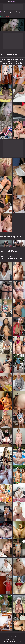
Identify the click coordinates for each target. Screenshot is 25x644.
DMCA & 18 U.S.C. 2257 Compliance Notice (13, 642)
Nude (12, 1)
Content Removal (16, 639)
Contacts (8, 639)
